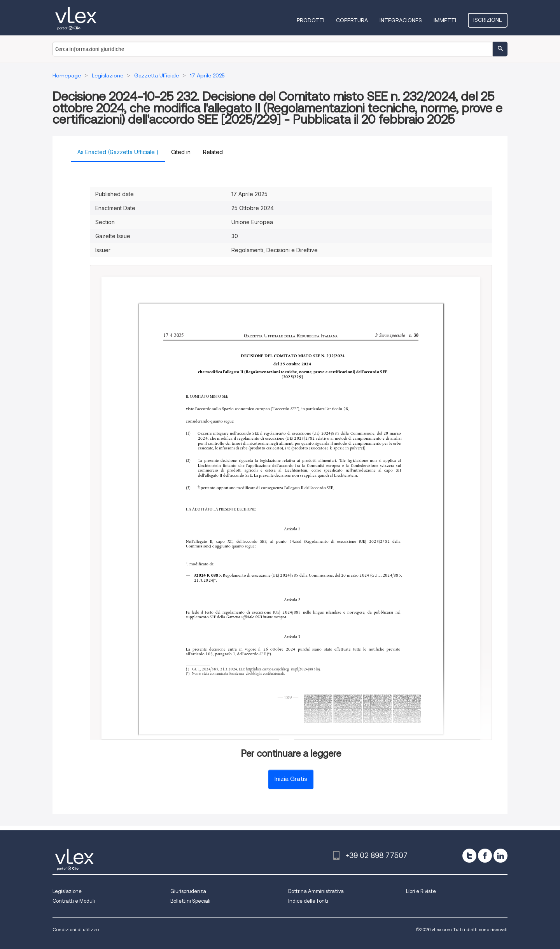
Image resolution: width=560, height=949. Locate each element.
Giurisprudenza (188, 891)
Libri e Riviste (421, 891)
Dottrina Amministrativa (316, 891)
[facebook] (485, 856)
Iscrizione (488, 20)
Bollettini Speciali (190, 901)
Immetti (445, 20)
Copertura (352, 20)
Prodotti (311, 20)
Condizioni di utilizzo (76, 929)
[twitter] (469, 856)
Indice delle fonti (308, 901)
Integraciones (401, 20)
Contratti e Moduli (74, 901)
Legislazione (67, 891)
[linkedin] (500, 856)
